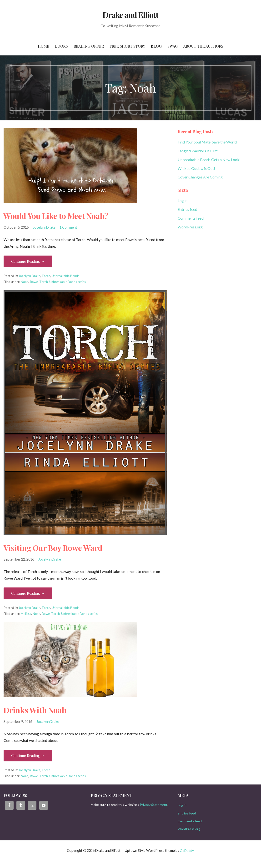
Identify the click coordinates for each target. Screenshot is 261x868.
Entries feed (187, 209)
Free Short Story (127, 46)
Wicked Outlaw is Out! (196, 168)
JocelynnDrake (44, 227)
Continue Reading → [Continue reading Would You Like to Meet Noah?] (28, 261)
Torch (46, 276)
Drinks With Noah (35, 710)
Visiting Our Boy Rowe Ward (53, 548)
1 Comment (68, 227)
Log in (183, 200)
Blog (156, 46)
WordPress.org (190, 227)
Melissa (26, 614)
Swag (173, 46)
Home (44, 46)
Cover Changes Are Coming (200, 177)
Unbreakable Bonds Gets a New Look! (209, 160)
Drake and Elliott (131, 15)
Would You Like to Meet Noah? (56, 216)
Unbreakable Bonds (65, 276)
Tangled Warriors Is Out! (198, 151)
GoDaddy (187, 851)
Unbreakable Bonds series (68, 282)
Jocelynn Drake (29, 276)
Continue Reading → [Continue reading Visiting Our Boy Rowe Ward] (28, 593)
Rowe (34, 282)
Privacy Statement (154, 805)
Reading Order (89, 46)
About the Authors (203, 46)
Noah (25, 282)
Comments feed (191, 218)
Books (61, 46)
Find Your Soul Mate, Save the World (207, 142)
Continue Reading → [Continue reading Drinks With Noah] (28, 755)
